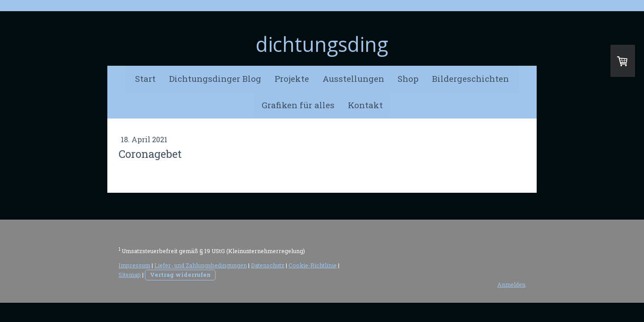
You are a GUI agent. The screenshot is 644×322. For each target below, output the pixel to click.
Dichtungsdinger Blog (215, 78)
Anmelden (511, 284)
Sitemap (130, 275)
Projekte (292, 78)
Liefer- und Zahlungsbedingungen (201, 265)
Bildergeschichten (470, 78)
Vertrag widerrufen (180, 275)
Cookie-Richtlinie (313, 265)
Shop (408, 78)
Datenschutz (268, 265)
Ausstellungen (353, 78)
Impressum (134, 265)
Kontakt (365, 105)
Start (145, 78)
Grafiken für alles (298, 105)
